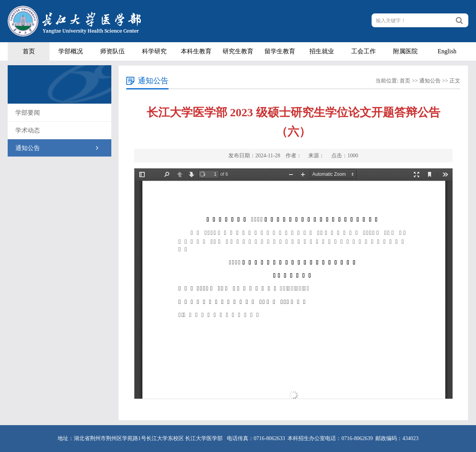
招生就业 (322, 51)
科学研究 (154, 51)
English (447, 51)
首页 (29, 51)
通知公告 (28, 148)
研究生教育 (238, 51)
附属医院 (405, 51)
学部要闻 (28, 113)
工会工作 (364, 51)
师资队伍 (112, 51)
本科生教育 (196, 51)
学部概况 (71, 51)
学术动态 (28, 130)
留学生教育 (280, 51)
